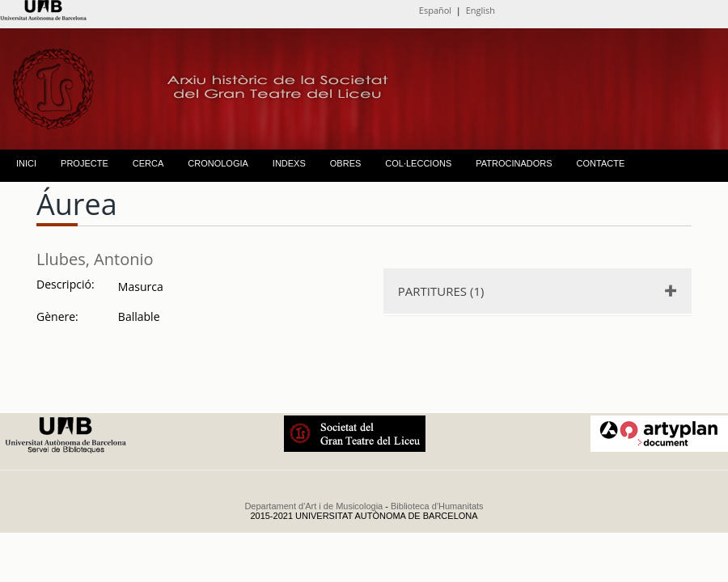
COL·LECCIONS (418, 163)
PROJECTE (85, 163)
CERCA (148, 163)
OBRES (346, 163)
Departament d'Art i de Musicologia (313, 506)
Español (435, 10)
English (480, 10)
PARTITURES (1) (441, 291)
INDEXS (289, 163)
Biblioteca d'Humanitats (437, 506)
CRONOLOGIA (218, 163)
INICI (26, 163)
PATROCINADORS (514, 163)
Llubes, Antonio (95, 259)
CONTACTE (601, 163)
